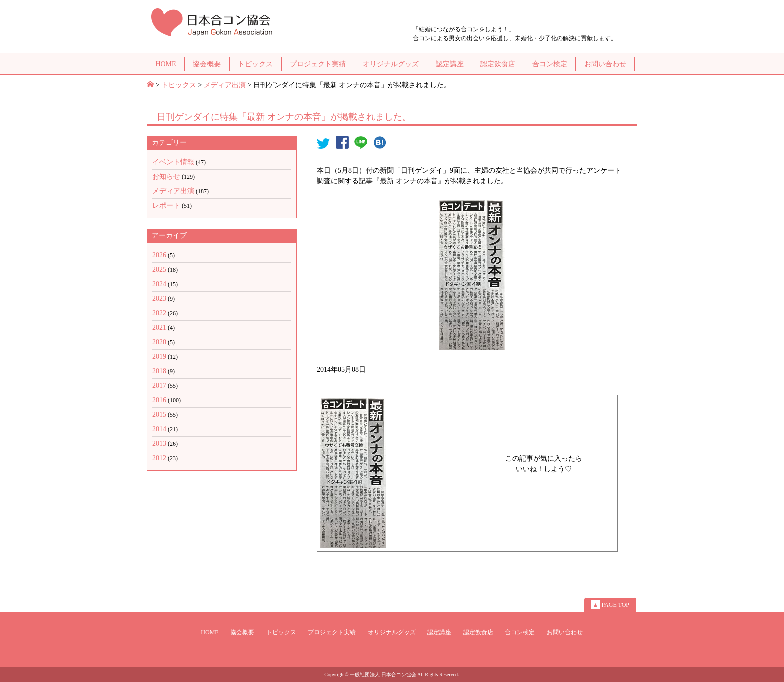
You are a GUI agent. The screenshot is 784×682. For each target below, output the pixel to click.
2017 (159, 385)
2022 (159, 313)
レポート (166, 206)
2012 (159, 458)
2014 (159, 429)
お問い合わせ (605, 64)
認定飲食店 (498, 64)
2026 (159, 255)
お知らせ (166, 177)
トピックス (255, 64)
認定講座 (450, 64)
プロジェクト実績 (318, 64)
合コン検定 (550, 64)
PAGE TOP (610, 604)
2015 (159, 414)
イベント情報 (173, 162)
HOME (166, 64)
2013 (159, 443)
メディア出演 (225, 85)
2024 (159, 284)
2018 (159, 371)
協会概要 (207, 64)
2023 (159, 299)
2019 (159, 356)
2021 (159, 328)
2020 (159, 342)
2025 (159, 270)
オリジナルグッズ (391, 64)
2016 (159, 400)
